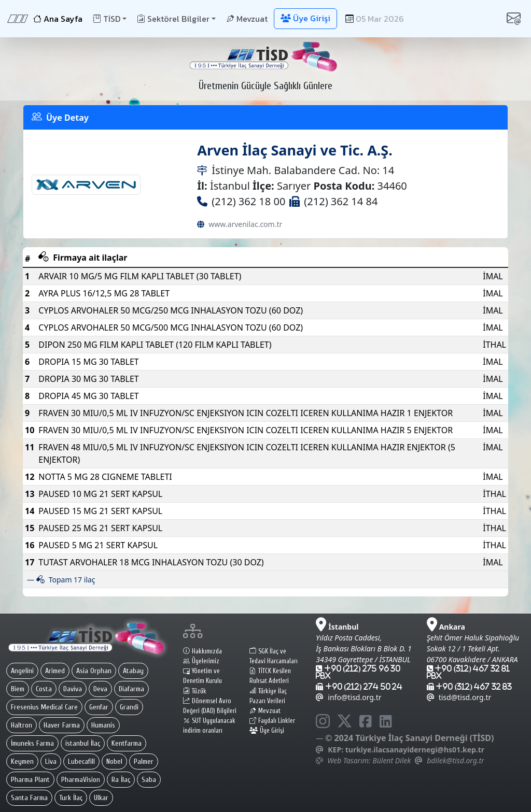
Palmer (144, 761)
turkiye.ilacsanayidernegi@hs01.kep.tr (415, 750)
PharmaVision (81, 780)
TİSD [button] (107, 19)
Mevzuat (247, 19)
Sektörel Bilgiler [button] (173, 19)
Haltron (22, 725)
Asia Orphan (94, 671)
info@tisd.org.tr (348, 697)
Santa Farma (29, 798)
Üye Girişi (267, 731)
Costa (44, 689)
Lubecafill (81, 761)
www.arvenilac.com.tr (245, 224)
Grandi (129, 707)
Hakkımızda (202, 651)
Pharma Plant (30, 780)
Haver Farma (62, 725)
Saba (149, 780)
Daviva (73, 689)
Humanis (103, 725)
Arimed (55, 671)
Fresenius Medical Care (44, 707)
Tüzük (195, 691)
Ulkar (101, 798)
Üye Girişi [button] (305, 18)
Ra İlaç (121, 780)
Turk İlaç (71, 798)
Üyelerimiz (201, 661)
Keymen (22, 761)
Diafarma (131, 689)
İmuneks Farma (32, 743)
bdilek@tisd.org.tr (455, 760)
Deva (100, 689)
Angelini (22, 671)
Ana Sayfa (58, 19)
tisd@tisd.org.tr (459, 697)
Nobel (114, 761)
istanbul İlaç (83, 743)
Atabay (133, 671)
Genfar (99, 707)
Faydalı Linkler (272, 721)
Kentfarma (127, 743)
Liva (51, 761)
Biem (18, 689)
